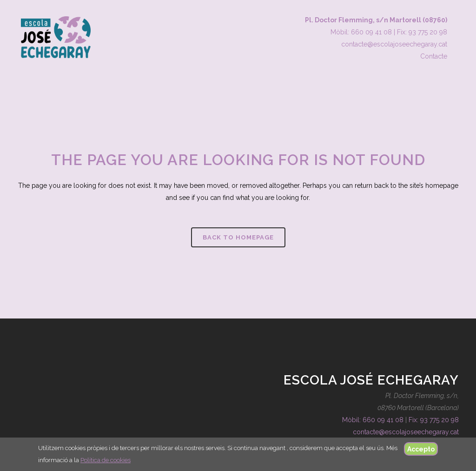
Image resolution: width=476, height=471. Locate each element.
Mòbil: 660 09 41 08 (361, 32)
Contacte (434, 56)
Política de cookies (106, 460)
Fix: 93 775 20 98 (422, 32)
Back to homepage (238, 237)
